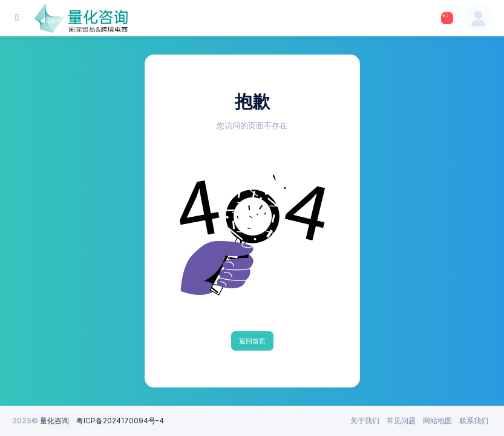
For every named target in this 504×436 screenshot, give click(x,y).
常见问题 (401, 421)
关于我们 (365, 421)
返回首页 (252, 341)
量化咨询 (54, 421)
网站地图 (437, 421)
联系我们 (474, 421)
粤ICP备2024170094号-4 (120, 421)
